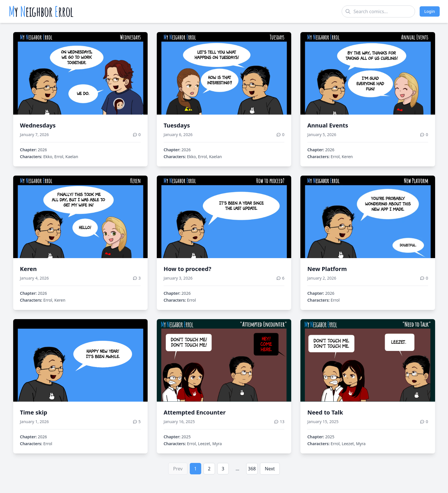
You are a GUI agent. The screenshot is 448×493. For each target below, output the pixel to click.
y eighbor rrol (41, 11)
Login (430, 11)
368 (252, 469)
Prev (178, 469)
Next (270, 469)
